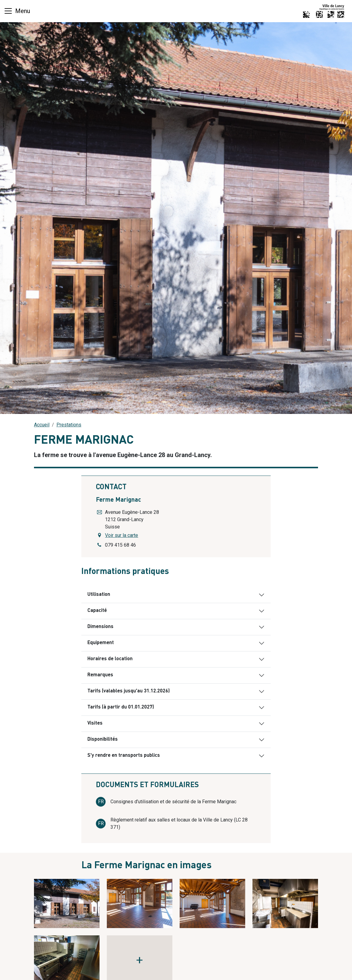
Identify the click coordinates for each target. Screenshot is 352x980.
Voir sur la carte (122, 535)
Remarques (100, 675)
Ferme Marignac (118, 500)
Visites (95, 723)
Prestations (69, 425)
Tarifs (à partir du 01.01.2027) (121, 707)
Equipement (101, 643)
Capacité (97, 611)
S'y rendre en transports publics (124, 756)
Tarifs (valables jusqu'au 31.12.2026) (129, 691)
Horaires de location (110, 659)
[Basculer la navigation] (17, 11)
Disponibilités (103, 739)
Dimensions (100, 627)
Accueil (42, 425)
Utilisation (99, 595)
